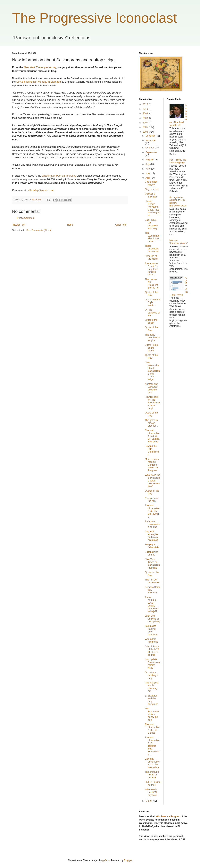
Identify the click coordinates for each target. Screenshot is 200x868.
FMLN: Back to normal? (153, 783)
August (150, 160)
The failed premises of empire (152, 338)
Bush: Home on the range (151, 348)
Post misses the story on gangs (178, 161)
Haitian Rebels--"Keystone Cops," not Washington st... (153, 208)
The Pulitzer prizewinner (152, 581)
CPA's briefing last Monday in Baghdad (39, 82)
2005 (146, 127)
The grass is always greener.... (152, 423)
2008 (146, 118)
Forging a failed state (152, 546)
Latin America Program (167, 816)
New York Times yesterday (40, 67)
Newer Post (19, 225)
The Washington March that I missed (153, 237)
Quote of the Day (151, 294)
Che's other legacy (151, 183)
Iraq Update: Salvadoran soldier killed (152, 664)
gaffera (106, 860)
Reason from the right (152, 500)
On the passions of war (152, 313)
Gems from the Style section (153, 302)
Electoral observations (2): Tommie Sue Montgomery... (152, 746)
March (149, 801)
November (151, 140)
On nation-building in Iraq (152, 675)
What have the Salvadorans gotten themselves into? (152, 481)
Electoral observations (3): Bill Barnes (152, 729)
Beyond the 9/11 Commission (152, 450)
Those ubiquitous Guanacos (152, 249)
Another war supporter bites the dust (151, 388)
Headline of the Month (152, 257)
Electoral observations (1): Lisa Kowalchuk (152, 763)
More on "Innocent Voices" (179, 242)
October (150, 148)
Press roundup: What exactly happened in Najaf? (152, 604)
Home (70, 225)
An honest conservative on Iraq (152, 524)
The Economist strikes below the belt (152, 714)
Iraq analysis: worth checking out (152, 687)
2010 (146, 109)
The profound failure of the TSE (152, 775)
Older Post (121, 225)
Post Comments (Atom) (39, 230)
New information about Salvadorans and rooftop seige (152, 371)
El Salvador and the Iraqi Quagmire (152, 700)
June (148, 169)
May (148, 173)
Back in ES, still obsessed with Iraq (151, 224)
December (151, 136)
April (148, 178)
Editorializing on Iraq (152, 553)
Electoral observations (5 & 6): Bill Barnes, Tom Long (152, 436)
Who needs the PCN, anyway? (151, 792)
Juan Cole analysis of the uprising (152, 619)
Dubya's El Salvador (151, 195)
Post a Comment (26, 218)
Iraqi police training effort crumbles (151, 630)
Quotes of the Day (152, 492)
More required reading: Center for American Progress (152, 465)
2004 (146, 132)
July (148, 164)
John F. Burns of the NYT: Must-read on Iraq (152, 651)
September (151, 152)
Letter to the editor (151, 321)
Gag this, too (152, 189)
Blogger (128, 860)
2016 (146, 104)
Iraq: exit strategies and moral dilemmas (152, 536)
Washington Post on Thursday (59, 176)
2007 (146, 123)
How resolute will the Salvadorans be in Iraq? (152, 403)
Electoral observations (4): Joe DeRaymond (152, 511)
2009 (146, 113)
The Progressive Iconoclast (95, 18)
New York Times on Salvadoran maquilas (152, 564)
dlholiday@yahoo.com (41, 190)
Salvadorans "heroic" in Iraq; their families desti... (152, 269)
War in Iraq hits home (151, 640)
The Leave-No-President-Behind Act (152, 284)
